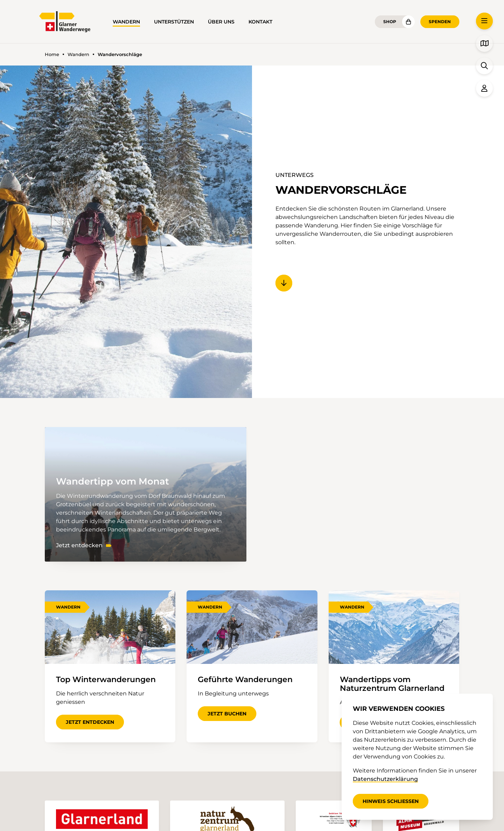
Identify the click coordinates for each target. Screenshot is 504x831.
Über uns (221, 22)
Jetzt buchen (227, 714)
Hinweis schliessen (391, 801)
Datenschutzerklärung (385, 779)
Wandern (126, 22)
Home (52, 54)
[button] (484, 21)
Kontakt (260, 22)
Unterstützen (174, 22)
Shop (390, 22)
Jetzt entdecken (79, 545)
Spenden (440, 22)
